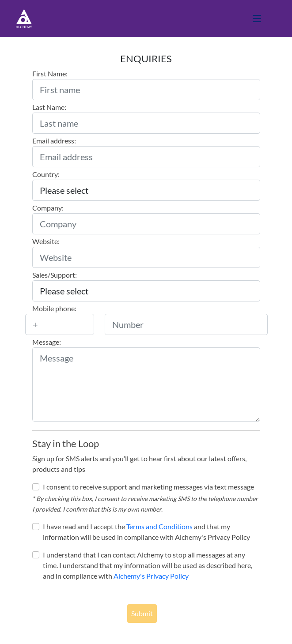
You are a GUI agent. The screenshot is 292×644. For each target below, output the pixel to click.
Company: (48, 208)
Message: (47, 342)
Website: (46, 241)
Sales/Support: (55, 275)
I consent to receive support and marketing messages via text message (148, 487)
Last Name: (49, 107)
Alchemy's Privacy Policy (151, 576)
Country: (46, 174)
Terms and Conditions (159, 526)
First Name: (50, 73)
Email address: (54, 141)
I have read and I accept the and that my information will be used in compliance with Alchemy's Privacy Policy (146, 532)
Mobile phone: (54, 308)
